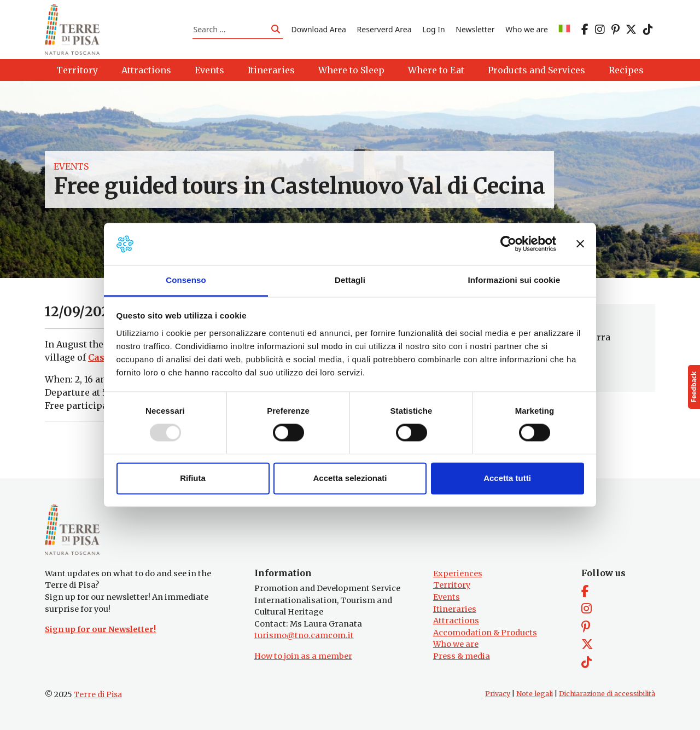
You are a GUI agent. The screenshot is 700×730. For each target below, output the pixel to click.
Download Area (319, 29)
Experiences (458, 573)
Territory (452, 585)
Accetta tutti (507, 478)
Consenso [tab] (186, 280)
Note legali (535, 694)
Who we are (527, 29)
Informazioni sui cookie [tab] (514, 280)
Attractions (456, 621)
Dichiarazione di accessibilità (607, 694)
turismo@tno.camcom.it (304, 635)
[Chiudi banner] (580, 244)
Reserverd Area (384, 29)
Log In (433, 29)
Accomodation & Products (485, 633)
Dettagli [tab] (350, 280)
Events (71, 166)
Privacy (498, 694)
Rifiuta (193, 478)
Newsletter (475, 29)
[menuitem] (564, 29)
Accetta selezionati (350, 478)
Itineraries (455, 609)
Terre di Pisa (98, 694)
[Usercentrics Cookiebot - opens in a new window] (508, 244)
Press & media (462, 656)
